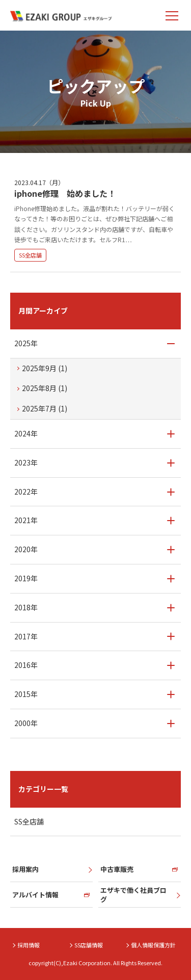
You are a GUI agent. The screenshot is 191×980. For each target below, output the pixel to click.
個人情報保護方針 (153, 945)
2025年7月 (45, 408)
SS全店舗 (30, 255)
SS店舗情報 (89, 945)
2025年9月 (45, 368)
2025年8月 (45, 388)
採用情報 (29, 945)
